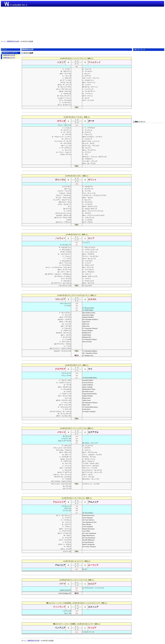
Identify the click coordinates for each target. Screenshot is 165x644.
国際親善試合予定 (9, 58)
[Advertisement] (82, 23)
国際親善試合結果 (13, 42)
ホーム (3, 42)
